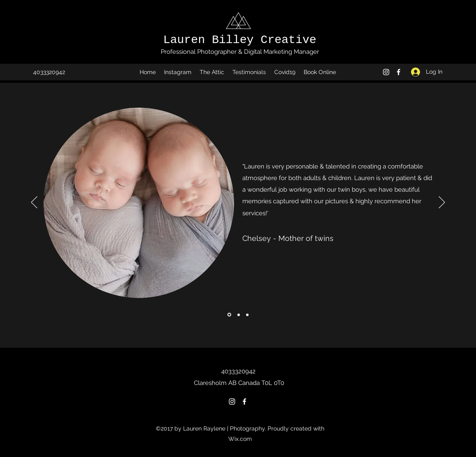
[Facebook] (399, 72)
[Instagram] (386, 72)
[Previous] (34, 203)
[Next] (442, 203)
